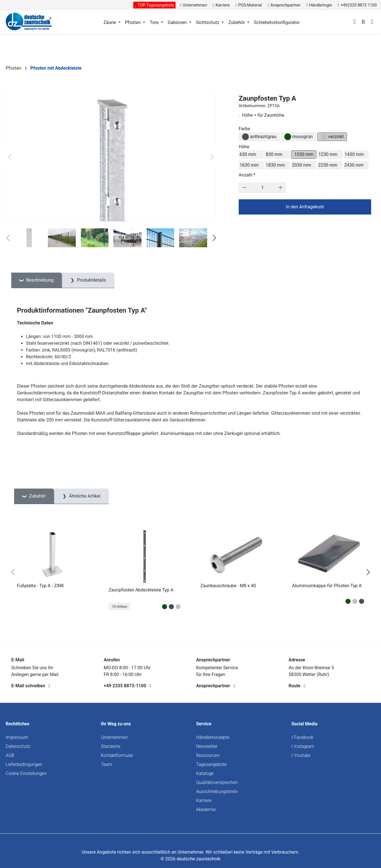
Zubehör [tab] (37, 496)
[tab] (37, 280)
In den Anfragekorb (305, 207)
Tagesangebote (211, 764)
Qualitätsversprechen (217, 782)
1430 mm (354, 154)
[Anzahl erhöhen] (281, 188)
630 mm (248, 154)
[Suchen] (363, 22)
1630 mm (249, 165)
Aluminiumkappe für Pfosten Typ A (327, 586)
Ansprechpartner (216, 686)
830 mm (274, 154)
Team (107, 764)
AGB (10, 755)
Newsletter (207, 746)
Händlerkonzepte (213, 737)
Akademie (206, 810)
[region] (191, 572)
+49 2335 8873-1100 (127, 686)
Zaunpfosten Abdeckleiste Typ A (141, 590)
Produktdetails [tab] (91, 280)
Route (297, 686)
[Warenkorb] (372, 22)
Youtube (301, 755)
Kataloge (205, 773)
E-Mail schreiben (31, 686)
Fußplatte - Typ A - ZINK (40, 586)
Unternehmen (114, 737)
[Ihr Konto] (355, 22)
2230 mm (328, 165)
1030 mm (304, 154)
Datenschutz (18, 746)
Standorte (111, 746)
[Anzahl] (262, 188)
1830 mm (275, 165)
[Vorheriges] (10, 157)
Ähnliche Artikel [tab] (84, 496)
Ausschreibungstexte (217, 791)
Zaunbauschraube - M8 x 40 (228, 586)
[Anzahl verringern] (244, 188)
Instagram (303, 746)
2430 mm (354, 165)
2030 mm (302, 165)
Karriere (204, 800)
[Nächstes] (212, 157)
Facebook (302, 737)
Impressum (17, 737)
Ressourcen (208, 755)
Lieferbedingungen (24, 764)
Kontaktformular (117, 755)
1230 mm (328, 154)
